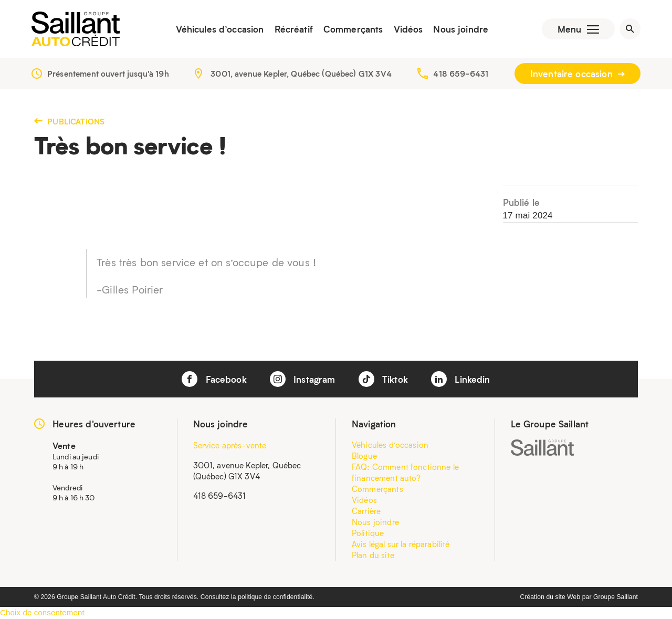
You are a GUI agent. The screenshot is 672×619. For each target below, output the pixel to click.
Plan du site (373, 555)
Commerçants (353, 29)
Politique (368, 533)
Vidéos (408, 29)
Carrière (366, 511)
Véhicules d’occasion (220, 29)
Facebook (214, 379)
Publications (69, 121)
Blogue (364, 456)
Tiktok (383, 379)
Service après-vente (230, 445)
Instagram (303, 379)
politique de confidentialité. (276, 597)
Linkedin (460, 379)
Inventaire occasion (577, 74)
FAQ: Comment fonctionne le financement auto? (405, 472)
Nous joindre (461, 29)
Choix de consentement (42, 612)
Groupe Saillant (616, 597)
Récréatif (294, 29)
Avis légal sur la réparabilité (401, 544)
